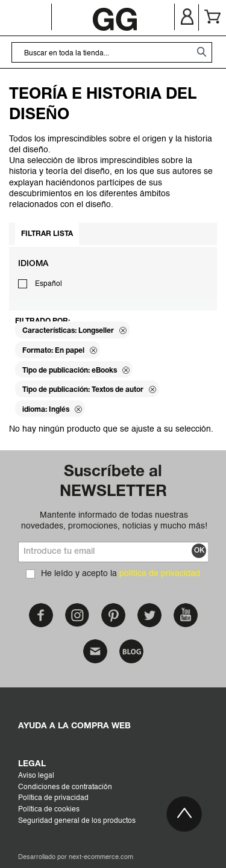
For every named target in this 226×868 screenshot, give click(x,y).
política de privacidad (160, 574)
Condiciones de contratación (65, 787)
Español (49, 284)
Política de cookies (49, 810)
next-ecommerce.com (101, 857)
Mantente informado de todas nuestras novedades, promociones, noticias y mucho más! (114, 521)
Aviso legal (36, 776)
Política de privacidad (53, 798)
